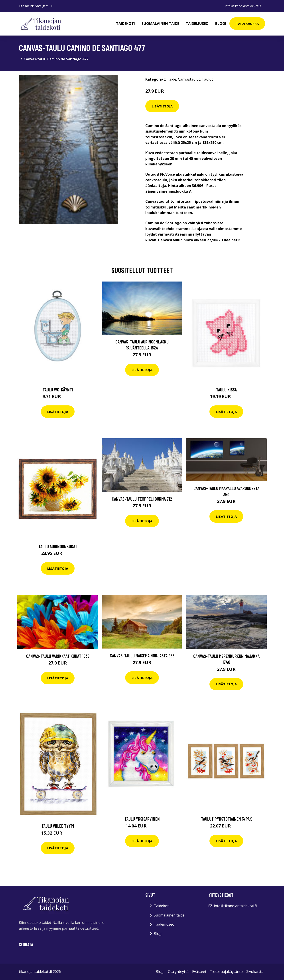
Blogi (221, 24)
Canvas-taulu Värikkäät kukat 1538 (58, 656)
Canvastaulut (189, 79)
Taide (172, 79)
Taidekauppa (247, 24)
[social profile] (52, 6)
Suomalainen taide (160, 24)
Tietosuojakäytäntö (226, 972)
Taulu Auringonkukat (58, 546)
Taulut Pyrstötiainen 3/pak (226, 819)
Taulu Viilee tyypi (58, 826)
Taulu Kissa (226, 390)
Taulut (207, 79)
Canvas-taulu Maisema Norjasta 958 (142, 656)
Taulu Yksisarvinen (142, 819)
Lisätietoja (162, 106)
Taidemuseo (197, 24)
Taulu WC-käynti (58, 390)
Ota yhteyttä (178, 972)
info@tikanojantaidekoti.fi (243, 6)
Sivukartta (255, 972)
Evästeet (199, 972)
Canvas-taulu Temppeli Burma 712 (142, 499)
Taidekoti (125, 24)
